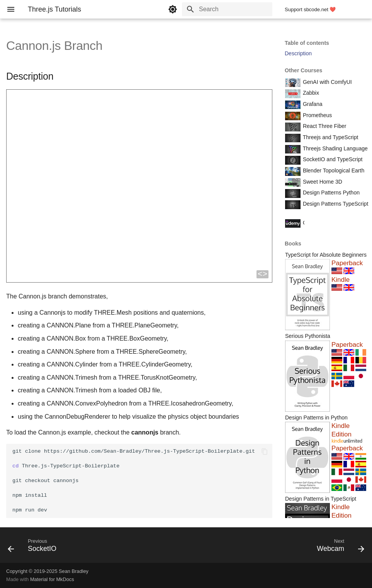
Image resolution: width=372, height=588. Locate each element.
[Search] (227, 9)
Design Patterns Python (330, 193)
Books (293, 244)
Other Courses (303, 70)
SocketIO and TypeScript (332, 159)
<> (262, 274)
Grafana (312, 104)
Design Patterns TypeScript (335, 204)
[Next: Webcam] (339, 547)
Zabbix (310, 93)
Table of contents (307, 43)
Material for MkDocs (52, 579)
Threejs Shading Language (335, 148)
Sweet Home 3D (322, 182)
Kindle (341, 280)
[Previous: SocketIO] (34, 547)
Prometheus (317, 115)
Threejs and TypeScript (330, 137)
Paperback (347, 263)
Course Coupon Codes (330, 223)
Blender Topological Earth (333, 170)
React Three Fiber (324, 126)
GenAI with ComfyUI (327, 82)
